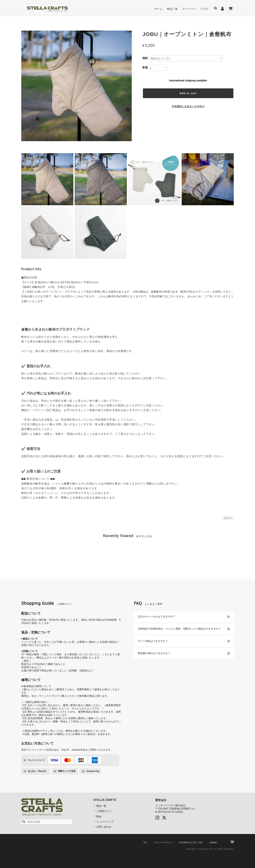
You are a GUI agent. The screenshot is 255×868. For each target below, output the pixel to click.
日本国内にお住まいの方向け (188, 106)
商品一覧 (172, 9)
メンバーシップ (105, 822)
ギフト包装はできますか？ (184, 641)
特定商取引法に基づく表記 (191, 842)
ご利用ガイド (104, 811)
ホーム (158, 9)
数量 (145, 67)
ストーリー (189, 9)
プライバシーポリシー (163, 842)
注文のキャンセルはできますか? (184, 617)
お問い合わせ (104, 827)
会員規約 (213, 842)
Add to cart (188, 93)
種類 (145, 58)
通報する (228, 518)
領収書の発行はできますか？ (184, 653)
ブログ (205, 9)
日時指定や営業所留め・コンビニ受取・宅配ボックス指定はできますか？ (184, 629)
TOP (145, 842)
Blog (99, 816)
